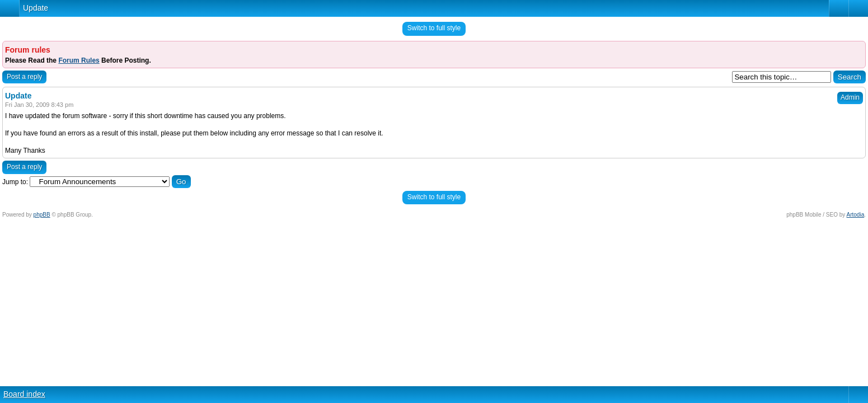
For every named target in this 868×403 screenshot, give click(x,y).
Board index (24, 394)
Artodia (856, 215)
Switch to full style (434, 28)
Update (36, 8)
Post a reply (24, 77)
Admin (850, 97)
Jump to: (15, 182)
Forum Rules (79, 60)
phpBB (42, 215)
